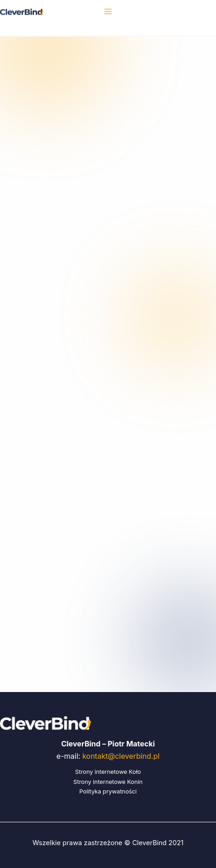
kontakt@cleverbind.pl (121, 756)
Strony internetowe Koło (108, 772)
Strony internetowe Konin (108, 782)
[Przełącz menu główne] (108, 11)
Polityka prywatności (108, 791)
